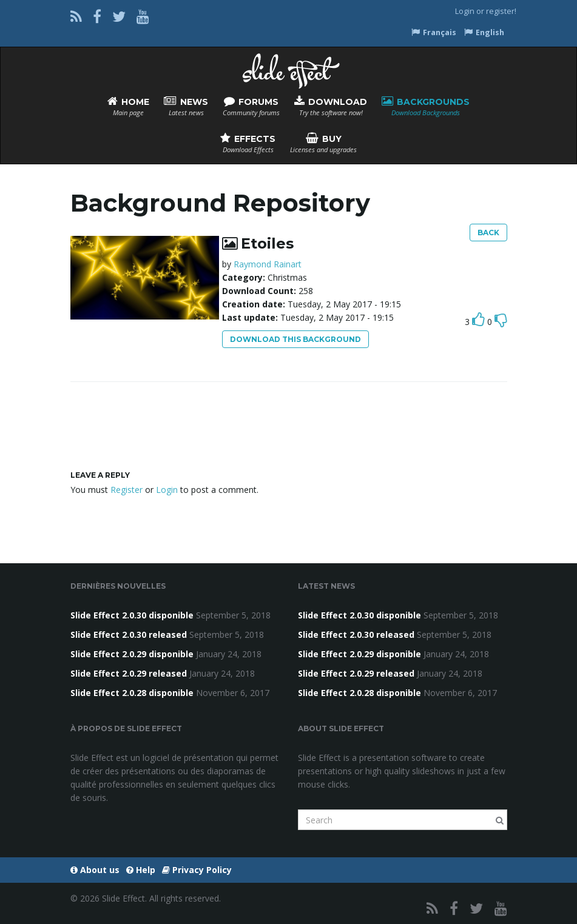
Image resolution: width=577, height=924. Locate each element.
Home (128, 106)
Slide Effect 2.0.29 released (129, 673)
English (484, 32)
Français (434, 32)
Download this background (295, 339)
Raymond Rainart (268, 264)
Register (127, 490)
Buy (323, 143)
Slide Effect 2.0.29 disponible (132, 654)
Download (331, 106)
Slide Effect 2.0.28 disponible (132, 693)
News (186, 106)
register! (501, 11)
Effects (248, 143)
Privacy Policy (197, 870)
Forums (251, 106)
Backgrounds (426, 106)
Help (141, 870)
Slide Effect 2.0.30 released (129, 634)
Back (488, 233)
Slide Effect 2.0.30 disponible (132, 615)
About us (95, 870)
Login (465, 11)
